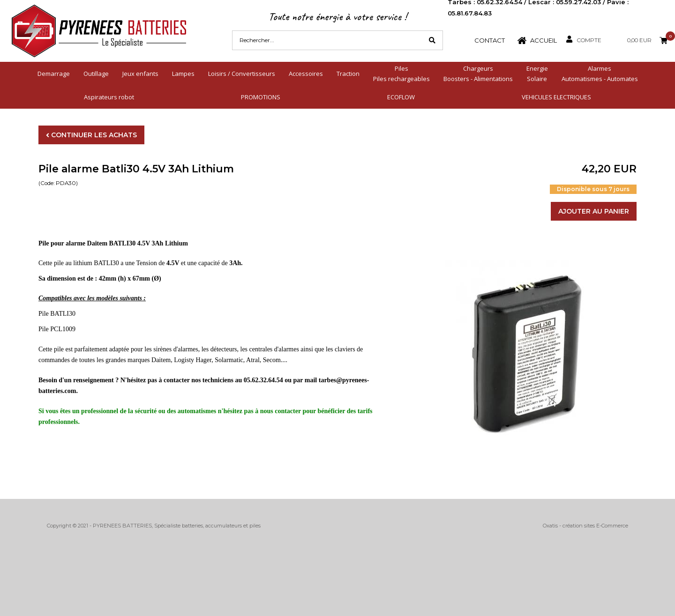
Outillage (96, 74)
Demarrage (54, 74)
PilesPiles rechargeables (401, 74)
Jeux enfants (140, 74)
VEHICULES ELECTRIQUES (556, 97)
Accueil (544, 40)
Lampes (183, 74)
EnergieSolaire (537, 74)
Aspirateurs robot (109, 97)
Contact (490, 40)
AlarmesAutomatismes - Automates (600, 74)
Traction (348, 74)
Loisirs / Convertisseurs (242, 74)
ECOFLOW (401, 97)
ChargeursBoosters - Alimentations (478, 74)
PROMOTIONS (261, 97)
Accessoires (306, 74)
